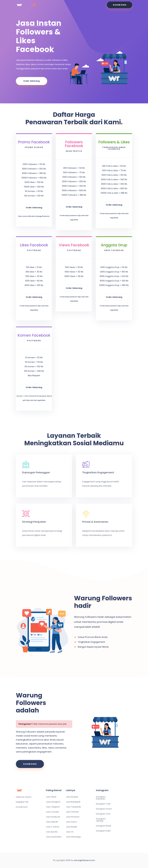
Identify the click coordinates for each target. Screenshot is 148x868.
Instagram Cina (103, 814)
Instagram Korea (104, 809)
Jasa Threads (72, 812)
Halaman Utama (24, 797)
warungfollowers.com (84, 860)
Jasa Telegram (53, 807)
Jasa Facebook (53, 817)
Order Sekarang (31, 81)
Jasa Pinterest (73, 817)
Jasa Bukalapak (73, 802)
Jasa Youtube (52, 812)
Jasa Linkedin (52, 822)
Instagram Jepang (101, 820)
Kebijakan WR (22, 802)
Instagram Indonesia (101, 798)
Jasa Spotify (52, 832)
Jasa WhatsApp (73, 837)
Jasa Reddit (71, 827)
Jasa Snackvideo (54, 837)
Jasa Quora (71, 822)
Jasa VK (70, 832)
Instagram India (103, 831)
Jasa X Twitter (53, 827)
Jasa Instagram (53, 802)
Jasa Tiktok (51, 797)
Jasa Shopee (72, 797)
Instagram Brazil (103, 826)
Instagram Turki (103, 804)
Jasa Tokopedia (73, 807)
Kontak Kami (120, 5)
